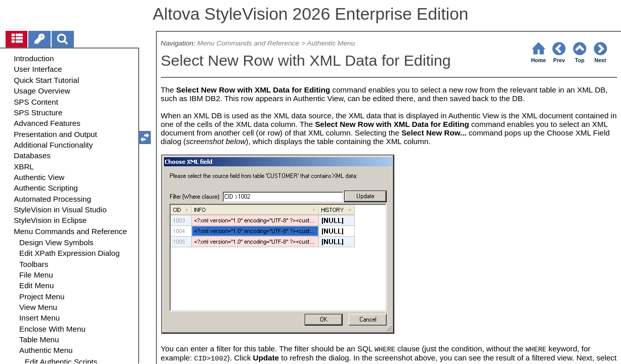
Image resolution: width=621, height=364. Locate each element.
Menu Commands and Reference (248, 43)
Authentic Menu (331, 43)
